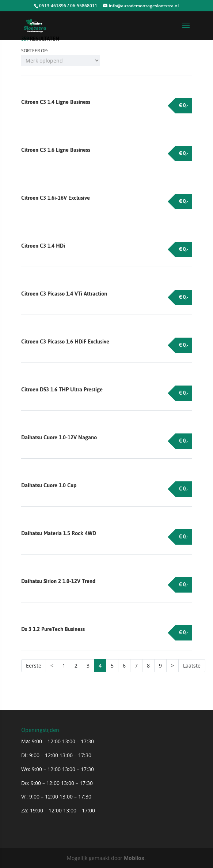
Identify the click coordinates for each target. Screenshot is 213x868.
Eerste (34, 666)
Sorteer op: (35, 51)
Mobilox (134, 858)
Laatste (192, 666)
